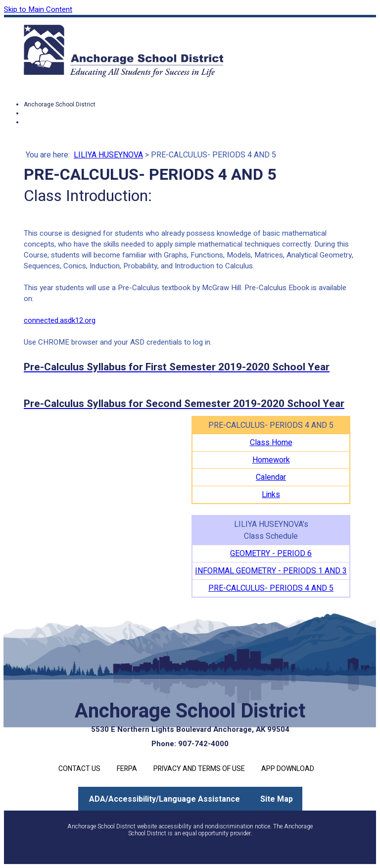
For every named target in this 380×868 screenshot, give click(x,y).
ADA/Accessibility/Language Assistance (165, 799)
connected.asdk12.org (60, 320)
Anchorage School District (60, 104)
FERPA (127, 769)
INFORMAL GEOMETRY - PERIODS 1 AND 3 (271, 571)
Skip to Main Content (38, 9)
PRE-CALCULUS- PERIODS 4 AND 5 (271, 588)
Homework (271, 460)
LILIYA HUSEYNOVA (108, 155)
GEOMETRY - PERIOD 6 (271, 554)
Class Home (271, 443)
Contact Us (79, 769)
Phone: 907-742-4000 (190, 744)
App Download (288, 769)
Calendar (271, 477)
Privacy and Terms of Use (199, 769)
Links (271, 495)
